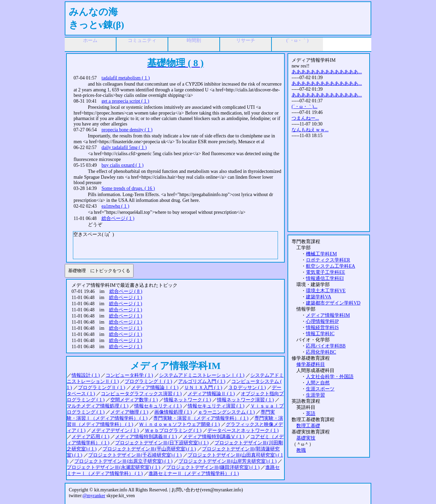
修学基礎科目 (311, 364)
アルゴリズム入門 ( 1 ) (202, 381)
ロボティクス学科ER (328, 260)
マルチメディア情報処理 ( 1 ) (98, 406)
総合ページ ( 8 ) (126, 291)
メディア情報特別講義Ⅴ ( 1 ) (214, 437)
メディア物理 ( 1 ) (129, 412)
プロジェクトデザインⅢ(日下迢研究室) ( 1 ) (162, 443)
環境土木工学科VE (326, 291)
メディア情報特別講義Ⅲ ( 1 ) (146, 437)
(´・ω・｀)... (305, 107)
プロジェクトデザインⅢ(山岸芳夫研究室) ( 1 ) (228, 461)
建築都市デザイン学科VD (333, 303)
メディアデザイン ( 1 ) (115, 431)
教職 (301, 450)
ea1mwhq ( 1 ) (115, 206)
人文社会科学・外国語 (330, 377)
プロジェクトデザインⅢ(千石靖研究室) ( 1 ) (135, 455)
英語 (311, 413)
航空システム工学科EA (331, 266)
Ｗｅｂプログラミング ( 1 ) (173, 431)
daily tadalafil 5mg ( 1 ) (124, 147)
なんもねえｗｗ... (310, 130)
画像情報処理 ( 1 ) (173, 412)
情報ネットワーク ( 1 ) (188, 400)
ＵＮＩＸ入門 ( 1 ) (203, 388)
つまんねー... (305, 118)
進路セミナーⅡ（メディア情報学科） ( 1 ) (194, 473)
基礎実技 (306, 438)
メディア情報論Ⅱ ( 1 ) (211, 394)
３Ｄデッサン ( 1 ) (247, 388)
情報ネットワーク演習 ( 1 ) (245, 400)
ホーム (90, 40)
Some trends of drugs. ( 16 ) (128, 188)
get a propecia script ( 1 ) (125, 101)
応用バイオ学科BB (326, 346)
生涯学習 (315, 395)
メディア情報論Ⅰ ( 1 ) (155, 388)
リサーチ (246, 40)
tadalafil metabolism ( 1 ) (126, 78)
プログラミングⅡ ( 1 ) (102, 388)
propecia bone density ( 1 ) (127, 130)
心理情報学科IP (322, 321)
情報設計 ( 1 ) (86, 375)
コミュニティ (142, 40)
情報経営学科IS (322, 328)
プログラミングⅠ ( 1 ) (148, 381)
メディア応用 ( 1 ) (90, 437)
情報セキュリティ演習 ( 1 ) (216, 406)
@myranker (94, 496)
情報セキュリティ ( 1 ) (158, 406)
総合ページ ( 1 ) (118, 218)
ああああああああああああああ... (327, 72)
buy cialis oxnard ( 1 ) (122, 165)
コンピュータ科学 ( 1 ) (129, 375)
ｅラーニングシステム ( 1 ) (226, 412)
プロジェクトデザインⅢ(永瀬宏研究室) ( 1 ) (113, 467)
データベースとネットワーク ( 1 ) (243, 431)
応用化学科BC (321, 352)
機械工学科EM (321, 254)
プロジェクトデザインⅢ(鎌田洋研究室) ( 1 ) (213, 467)
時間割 (194, 40)
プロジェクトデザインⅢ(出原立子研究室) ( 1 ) (123, 461)
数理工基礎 (308, 426)
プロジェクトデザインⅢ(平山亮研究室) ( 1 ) (149, 449)
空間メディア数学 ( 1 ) (134, 400)
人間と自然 (318, 383)
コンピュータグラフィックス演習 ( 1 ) (141, 394)
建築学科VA (318, 297)
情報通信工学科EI (325, 278)
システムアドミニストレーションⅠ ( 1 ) (202, 375)
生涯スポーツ (320, 389)
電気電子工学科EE (325, 272)
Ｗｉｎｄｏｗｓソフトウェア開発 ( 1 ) (179, 424)
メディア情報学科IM (328, 315)
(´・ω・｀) (297, 40)
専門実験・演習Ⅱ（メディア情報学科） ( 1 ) (201, 418)
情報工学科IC (320, 334)
